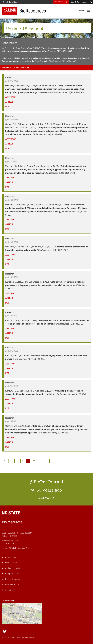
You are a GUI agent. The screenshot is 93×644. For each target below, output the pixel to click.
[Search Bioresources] (79, 2)
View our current (16, 68)
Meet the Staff (11, 563)
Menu (85, 10)
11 (34, 461)
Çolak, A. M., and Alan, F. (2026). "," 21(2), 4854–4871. (45, 60)
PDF (7, 107)
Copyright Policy (12, 584)
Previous (5, 461)
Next (51, 461)
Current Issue (11, 557)
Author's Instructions (14, 568)
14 (46, 461)
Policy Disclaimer (12, 574)
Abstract (11, 97)
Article (9, 102)
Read (47, 498)
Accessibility (10, 590)
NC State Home (12, 2)
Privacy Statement (13, 579)
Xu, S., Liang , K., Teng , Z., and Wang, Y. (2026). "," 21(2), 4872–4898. (47, 50)
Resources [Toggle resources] (59, 2)
